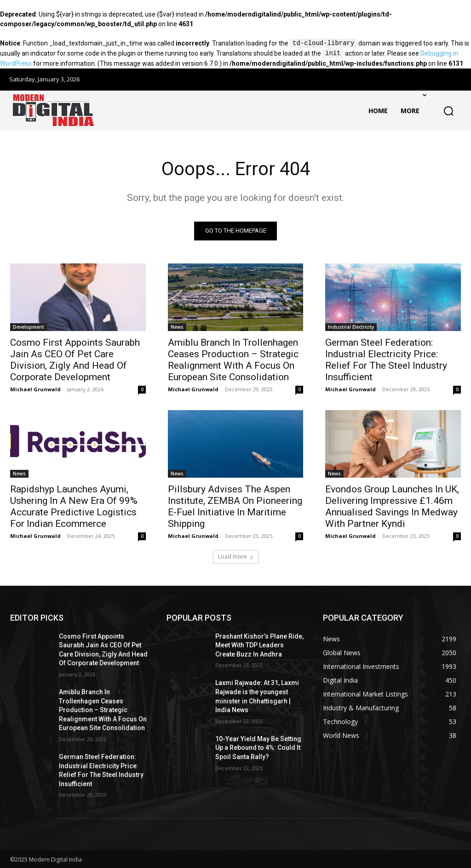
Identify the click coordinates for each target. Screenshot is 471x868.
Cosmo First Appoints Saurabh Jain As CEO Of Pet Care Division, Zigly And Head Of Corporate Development (75, 360)
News (177, 327)
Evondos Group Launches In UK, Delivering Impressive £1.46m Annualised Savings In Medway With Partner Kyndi (392, 507)
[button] (448, 111)
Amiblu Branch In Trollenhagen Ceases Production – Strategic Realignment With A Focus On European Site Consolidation (233, 360)
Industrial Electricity (351, 327)
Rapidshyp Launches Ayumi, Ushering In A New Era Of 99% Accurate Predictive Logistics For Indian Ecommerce (74, 507)
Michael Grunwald (35, 389)
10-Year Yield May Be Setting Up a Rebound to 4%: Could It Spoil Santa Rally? (258, 748)
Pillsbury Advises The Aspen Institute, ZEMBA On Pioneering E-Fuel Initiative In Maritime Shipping (235, 507)
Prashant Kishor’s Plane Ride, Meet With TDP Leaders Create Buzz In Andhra (259, 645)
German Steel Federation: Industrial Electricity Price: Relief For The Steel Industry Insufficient (386, 360)
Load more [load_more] (236, 557)
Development (29, 327)
